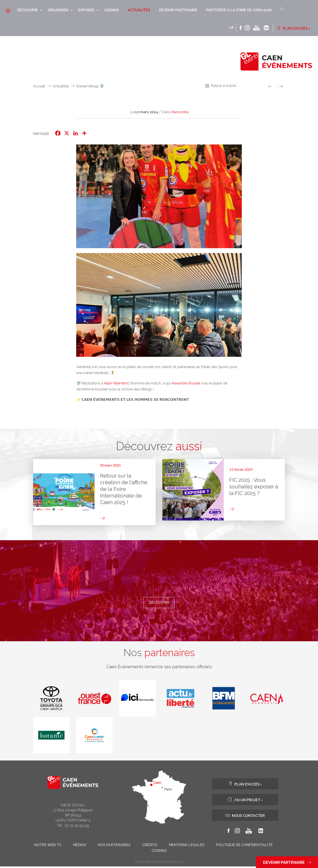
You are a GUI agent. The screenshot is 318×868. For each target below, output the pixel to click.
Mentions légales (187, 847)
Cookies (159, 852)
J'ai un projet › (245, 801)
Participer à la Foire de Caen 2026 (239, 10)
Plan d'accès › (245, 785)
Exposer (86, 10)
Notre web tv (48, 847)
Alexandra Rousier (186, 383)
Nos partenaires (114, 847)
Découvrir (27, 10)
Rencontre (180, 112)
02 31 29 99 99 (77, 827)
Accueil (39, 86)
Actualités (139, 10)
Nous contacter (245, 817)
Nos (159, 654)
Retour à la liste (223, 86)
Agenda (112, 10)
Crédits (150, 847)
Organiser (58, 10)
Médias (80, 847)
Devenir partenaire (178, 10)
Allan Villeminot (116, 383)
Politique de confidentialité (244, 847)
